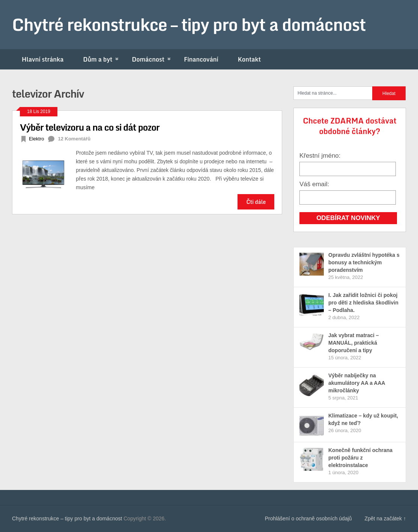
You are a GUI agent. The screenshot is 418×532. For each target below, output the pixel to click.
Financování (201, 59)
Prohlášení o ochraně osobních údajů (308, 518)
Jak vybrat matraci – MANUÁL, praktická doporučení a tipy (354, 343)
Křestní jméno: (320, 156)
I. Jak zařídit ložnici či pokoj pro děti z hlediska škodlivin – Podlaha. (363, 303)
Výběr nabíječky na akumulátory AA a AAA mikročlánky (357, 383)
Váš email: (314, 184)
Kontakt (249, 59)
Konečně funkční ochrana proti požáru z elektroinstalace (360, 458)
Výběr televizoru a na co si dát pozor (90, 127)
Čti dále (256, 202)
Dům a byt (102, 59)
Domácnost (153, 59)
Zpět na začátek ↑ (385, 518)
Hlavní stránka (43, 59)
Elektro (36, 139)
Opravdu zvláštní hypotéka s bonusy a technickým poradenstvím (364, 262)
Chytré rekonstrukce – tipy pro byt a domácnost (189, 24)
